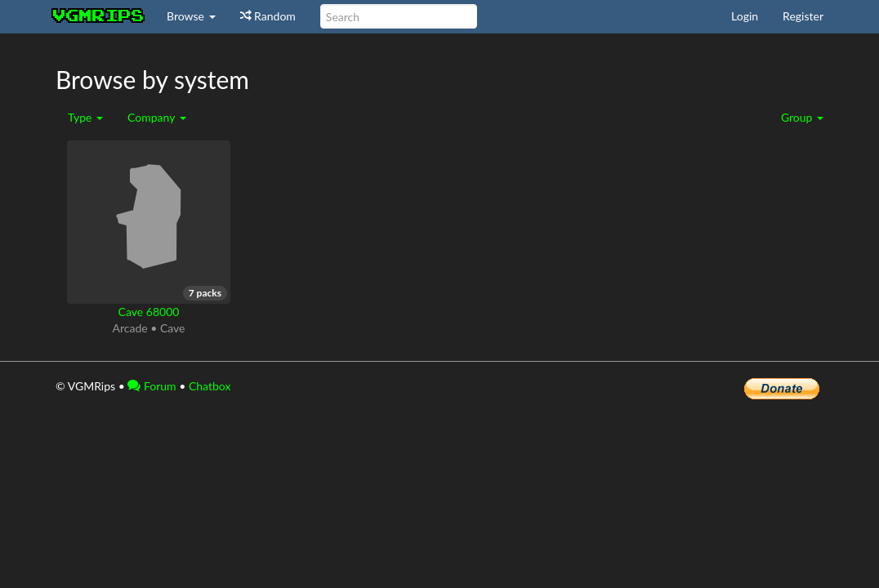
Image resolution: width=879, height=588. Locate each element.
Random (268, 16)
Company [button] (157, 117)
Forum (152, 386)
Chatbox (210, 386)
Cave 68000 (149, 312)
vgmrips (99, 16)
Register (803, 16)
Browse (191, 16)
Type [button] (85, 117)
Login (745, 16)
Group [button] (802, 117)
